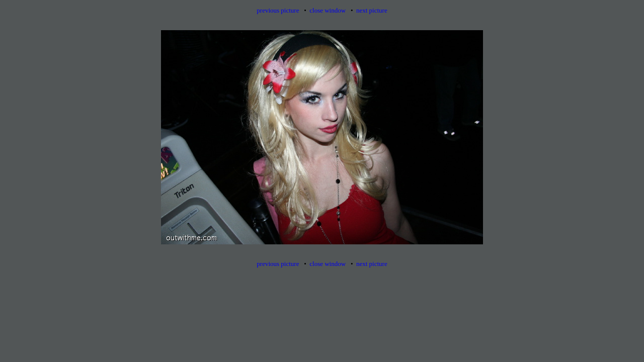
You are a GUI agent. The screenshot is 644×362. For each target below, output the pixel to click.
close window (328, 10)
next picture (372, 10)
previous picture (278, 10)
